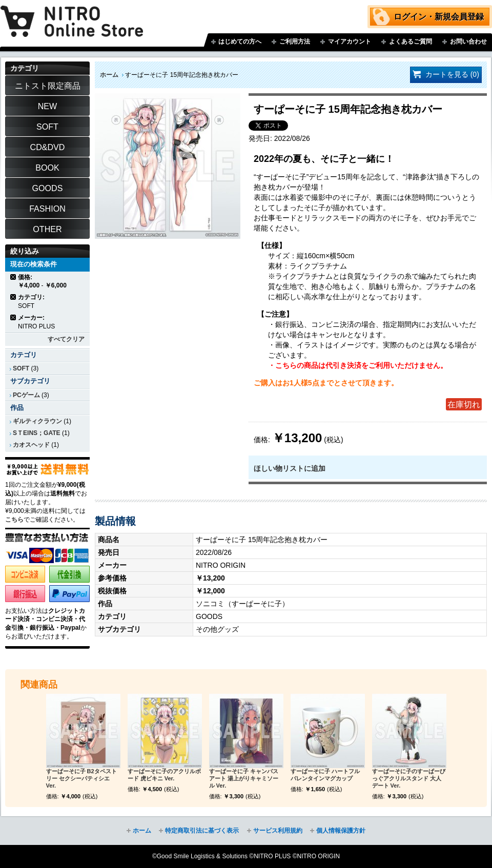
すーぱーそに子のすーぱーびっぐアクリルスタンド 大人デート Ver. (409, 778)
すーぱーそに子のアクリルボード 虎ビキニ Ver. (164, 775)
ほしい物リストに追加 (290, 468)
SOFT (21, 368)
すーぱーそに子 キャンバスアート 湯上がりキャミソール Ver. (244, 778)
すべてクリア (66, 339)
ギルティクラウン (37, 421)
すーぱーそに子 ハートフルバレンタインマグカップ (325, 775)
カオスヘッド (31, 445)
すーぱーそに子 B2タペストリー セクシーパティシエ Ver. (81, 778)
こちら (14, 520)
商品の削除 (14, 277)
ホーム (109, 75)
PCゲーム (26, 395)
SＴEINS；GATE (37, 433)
